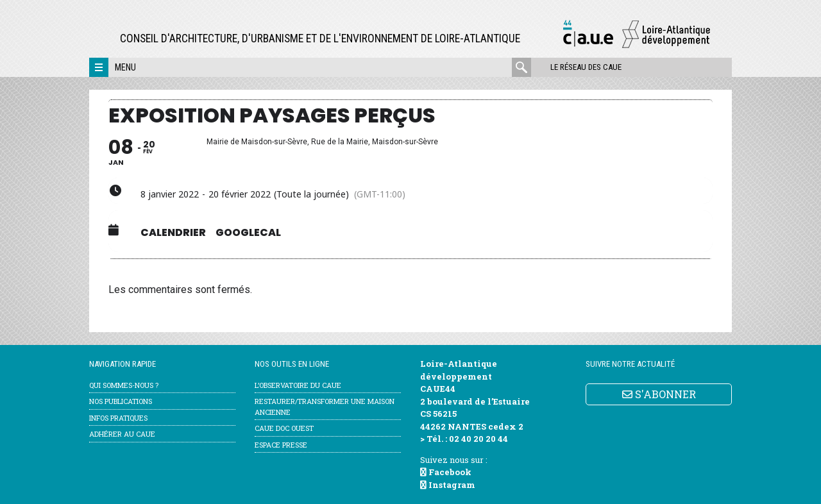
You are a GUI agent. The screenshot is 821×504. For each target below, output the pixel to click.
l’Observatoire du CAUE (298, 385)
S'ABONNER (659, 394)
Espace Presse (281, 445)
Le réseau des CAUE (586, 67)
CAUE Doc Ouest (284, 428)
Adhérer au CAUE (122, 434)
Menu (125, 67)
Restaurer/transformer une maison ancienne (325, 407)
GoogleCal (248, 233)
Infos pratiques (118, 418)
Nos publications (121, 401)
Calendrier (173, 233)
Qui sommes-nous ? (124, 385)
